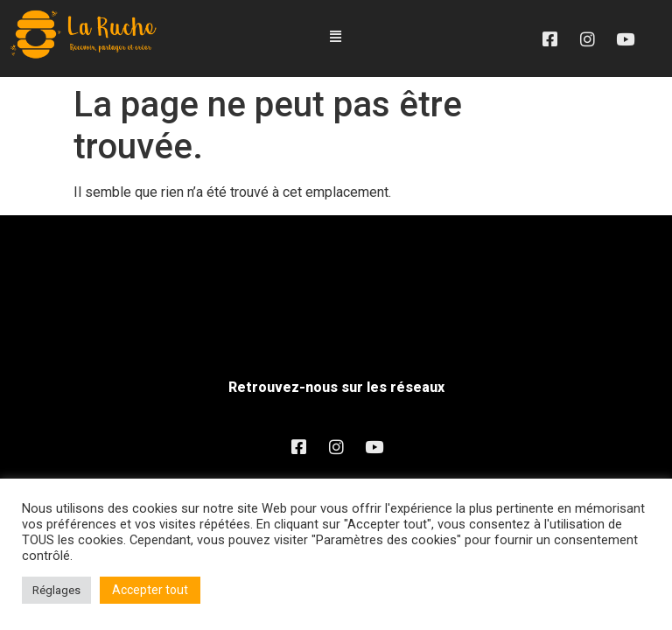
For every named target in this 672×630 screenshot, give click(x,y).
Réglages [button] (56, 590)
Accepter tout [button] (150, 590)
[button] (336, 37)
